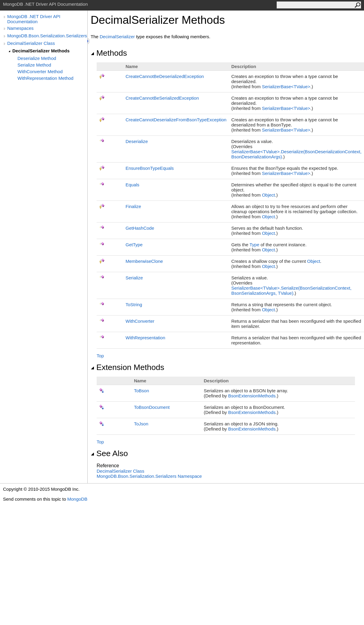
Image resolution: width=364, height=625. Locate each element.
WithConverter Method (40, 72)
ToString (134, 305)
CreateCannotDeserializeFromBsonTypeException (176, 120)
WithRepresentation (145, 338)
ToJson (141, 424)
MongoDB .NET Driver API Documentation (34, 19)
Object (268, 195)
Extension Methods (128, 367)
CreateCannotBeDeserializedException (165, 76)
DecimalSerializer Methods (41, 51)
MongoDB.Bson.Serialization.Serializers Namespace (149, 476)
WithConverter (140, 321)
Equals (132, 185)
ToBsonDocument (152, 407)
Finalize (133, 206)
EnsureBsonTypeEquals (150, 168)
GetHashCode (140, 228)
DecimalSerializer (117, 37)
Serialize (134, 278)
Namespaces (20, 28)
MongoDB (77, 499)
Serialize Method (34, 65)
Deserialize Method (37, 58)
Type (255, 245)
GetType (134, 245)
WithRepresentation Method (45, 78)
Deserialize (137, 141)
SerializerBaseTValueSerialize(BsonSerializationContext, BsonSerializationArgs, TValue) (291, 291)
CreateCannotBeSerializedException (162, 98)
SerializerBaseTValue (286, 87)
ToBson (142, 391)
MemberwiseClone (144, 261)
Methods (109, 53)
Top (100, 356)
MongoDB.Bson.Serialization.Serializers (47, 36)
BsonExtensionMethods (252, 396)
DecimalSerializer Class (31, 43)
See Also (109, 453)
